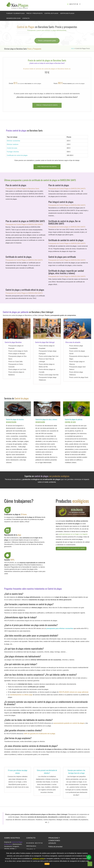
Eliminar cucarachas (13, 141)
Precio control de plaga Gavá (79, 377)
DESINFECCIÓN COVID (13, 18)
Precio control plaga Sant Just (49, 356)
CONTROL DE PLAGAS (51, 13)
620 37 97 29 (73, 4)
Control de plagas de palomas (74, 419)
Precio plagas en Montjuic (17, 354)
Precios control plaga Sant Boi (49, 375)
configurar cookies (38, 859)
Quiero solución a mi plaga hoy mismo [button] (71, 548)
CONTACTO (26, 18)
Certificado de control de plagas (17, 155)
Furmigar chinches (13, 152)
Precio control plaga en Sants (18, 351)
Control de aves (12, 148)
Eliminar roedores (13, 144)
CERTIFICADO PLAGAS (67, 13)
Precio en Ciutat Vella (15, 362)
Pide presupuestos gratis (47, 167)
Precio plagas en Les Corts (17, 369)
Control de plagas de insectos (15, 419)
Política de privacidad (55, 847)
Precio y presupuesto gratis (47, 41)
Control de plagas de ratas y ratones (46, 419)
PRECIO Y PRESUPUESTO (35, 13)
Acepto (47, 864)
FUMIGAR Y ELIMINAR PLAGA (16, 13)
